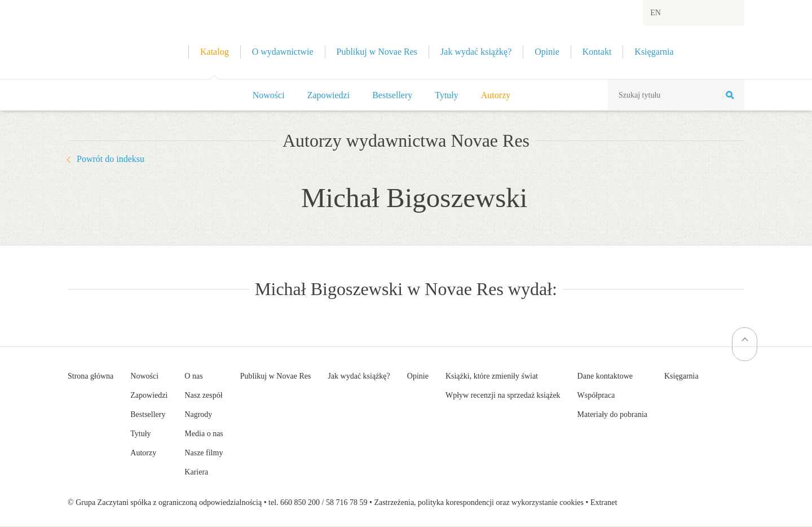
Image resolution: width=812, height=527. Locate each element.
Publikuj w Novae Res (276, 376)
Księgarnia (681, 376)
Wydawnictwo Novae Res (101, 39)
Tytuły (447, 95)
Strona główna (91, 376)
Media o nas (204, 434)
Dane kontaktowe (605, 376)
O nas (193, 376)
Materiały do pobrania (612, 414)
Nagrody (198, 414)
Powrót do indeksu (111, 159)
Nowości (269, 95)
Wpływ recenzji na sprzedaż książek (503, 395)
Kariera (196, 472)
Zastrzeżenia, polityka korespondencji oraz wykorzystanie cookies (479, 502)
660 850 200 (300, 502)
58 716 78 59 (347, 502)
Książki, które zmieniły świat (492, 376)
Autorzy (496, 95)
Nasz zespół (203, 395)
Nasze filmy (204, 453)
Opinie (418, 376)
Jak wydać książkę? (359, 376)
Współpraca (596, 395)
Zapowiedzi (329, 95)
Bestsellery (392, 95)
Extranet (604, 502)
